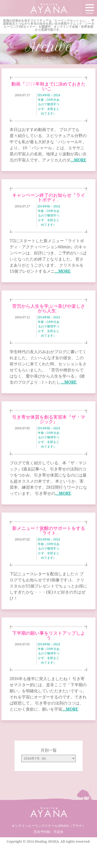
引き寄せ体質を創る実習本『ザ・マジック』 (49, 419)
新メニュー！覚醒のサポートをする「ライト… (49, 530)
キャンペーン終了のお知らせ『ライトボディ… (49, 197)
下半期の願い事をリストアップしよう (49, 635)
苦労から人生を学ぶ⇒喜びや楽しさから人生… (49, 308)
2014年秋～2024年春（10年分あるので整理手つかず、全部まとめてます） (49, 104)
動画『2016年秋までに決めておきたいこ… (48, 86)
